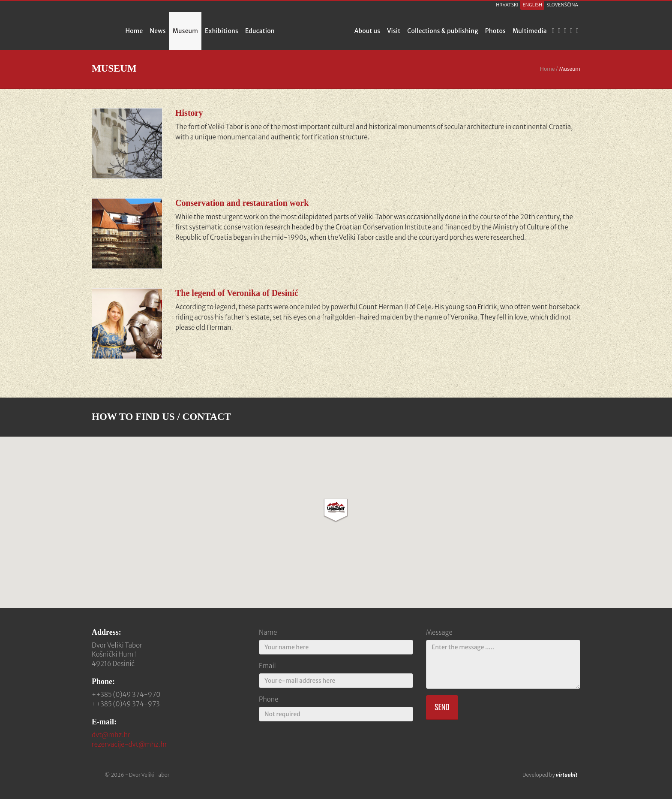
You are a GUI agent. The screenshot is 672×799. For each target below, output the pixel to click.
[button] (336, 510)
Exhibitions (222, 31)
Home (134, 31)
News (158, 31)
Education (260, 31)
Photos (495, 31)
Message (439, 632)
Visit (394, 31)
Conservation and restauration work (242, 203)
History (189, 113)
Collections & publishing (443, 31)
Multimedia (530, 31)
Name (268, 632)
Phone (269, 699)
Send (442, 707)
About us (367, 31)
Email (267, 666)
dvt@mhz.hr (111, 735)
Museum (185, 31)
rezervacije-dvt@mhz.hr (129, 744)
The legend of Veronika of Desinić (237, 293)
